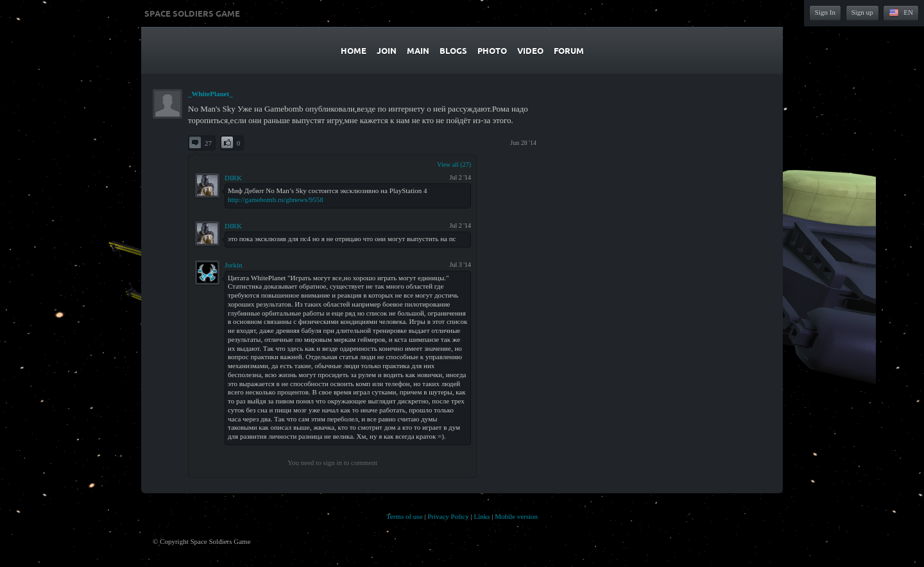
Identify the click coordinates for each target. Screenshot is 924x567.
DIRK (233, 178)
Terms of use (405, 516)
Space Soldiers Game (192, 13)
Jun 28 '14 (523, 143)
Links (482, 516)
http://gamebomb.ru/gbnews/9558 (276, 199)
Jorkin (234, 265)
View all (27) (454, 165)
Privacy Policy (448, 516)
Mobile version (516, 516)
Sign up (862, 12)
